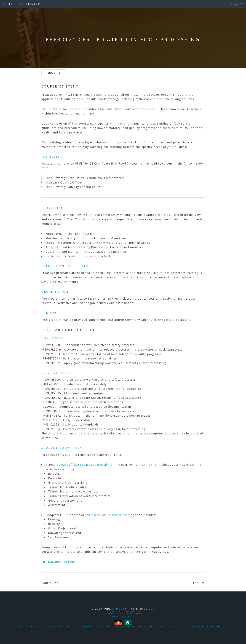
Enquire (54, 73)
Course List (50, 583)
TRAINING (22, 4)
